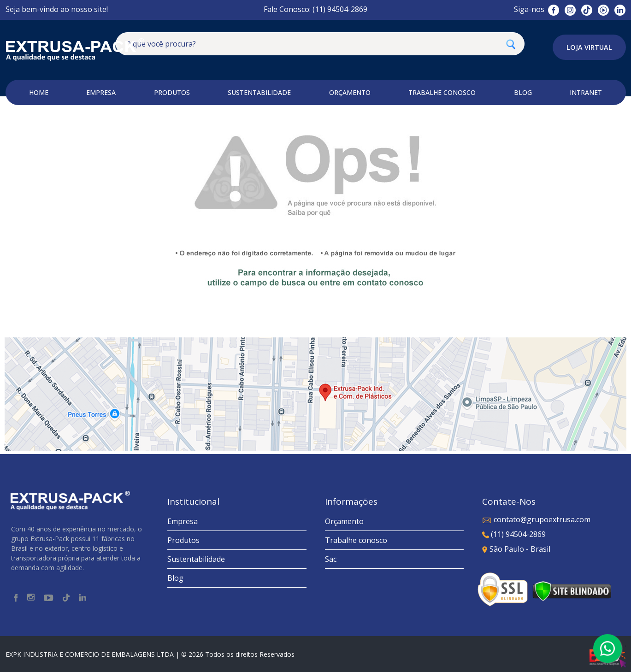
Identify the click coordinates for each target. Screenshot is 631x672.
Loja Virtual (589, 47)
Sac (331, 559)
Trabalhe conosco (356, 540)
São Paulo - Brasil (516, 549)
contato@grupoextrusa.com (536, 519)
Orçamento (344, 521)
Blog (175, 578)
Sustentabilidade (196, 559)
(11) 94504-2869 (514, 534)
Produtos (183, 540)
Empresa (183, 521)
